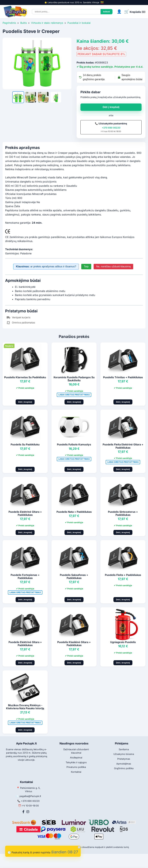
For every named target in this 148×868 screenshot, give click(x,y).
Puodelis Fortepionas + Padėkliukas (25, 576)
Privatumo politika (76, 767)
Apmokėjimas (124, 764)
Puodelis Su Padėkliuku (25, 444)
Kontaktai (76, 772)
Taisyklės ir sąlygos (76, 762)
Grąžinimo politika (124, 768)
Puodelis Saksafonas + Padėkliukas (74, 576)
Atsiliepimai (76, 758)
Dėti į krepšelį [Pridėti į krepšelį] (25, 402)
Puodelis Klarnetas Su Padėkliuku (25, 377)
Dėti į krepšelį (111, 107)
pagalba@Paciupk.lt (30, 796)
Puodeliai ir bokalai (79, 23)
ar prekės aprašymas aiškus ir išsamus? (46, 266)
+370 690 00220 (111, 128)
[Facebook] (23, 812)
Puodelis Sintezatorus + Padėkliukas (123, 513)
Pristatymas (124, 759)
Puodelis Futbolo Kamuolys (74, 444)
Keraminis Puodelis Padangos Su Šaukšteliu (74, 379)
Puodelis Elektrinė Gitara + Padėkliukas (25, 513)
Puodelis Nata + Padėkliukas (74, 512)
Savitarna (124, 749)
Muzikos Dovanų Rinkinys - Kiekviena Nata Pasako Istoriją (25, 707)
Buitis (23, 23)
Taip (86, 266)
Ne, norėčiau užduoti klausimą (113, 266)
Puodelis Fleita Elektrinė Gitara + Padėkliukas (123, 446)
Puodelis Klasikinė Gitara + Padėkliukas (74, 644)
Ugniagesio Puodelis (123, 642)
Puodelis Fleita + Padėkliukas (123, 575)
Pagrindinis (9, 23)
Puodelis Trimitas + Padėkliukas (123, 377)
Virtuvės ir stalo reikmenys (47, 23)
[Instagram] (28, 812)
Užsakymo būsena (124, 754)
